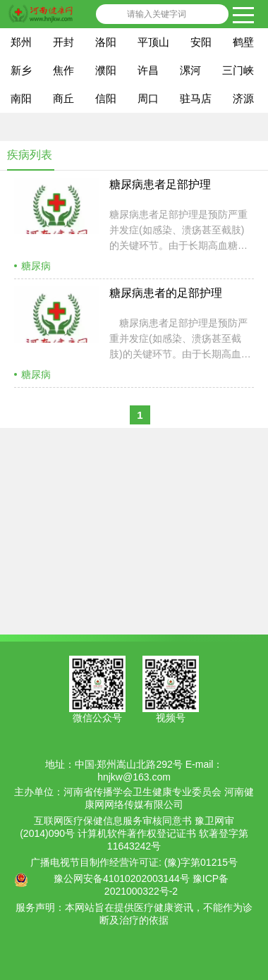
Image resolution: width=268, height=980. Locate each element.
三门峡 (238, 70)
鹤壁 (243, 42)
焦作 (63, 70)
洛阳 (106, 42)
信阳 (106, 98)
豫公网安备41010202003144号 (122, 878)
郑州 (21, 42)
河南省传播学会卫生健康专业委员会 (142, 792)
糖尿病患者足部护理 (160, 184)
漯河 (190, 70)
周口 (148, 98)
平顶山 (153, 42)
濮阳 (106, 70)
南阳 (21, 98)
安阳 (201, 42)
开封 (63, 42)
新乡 (21, 70)
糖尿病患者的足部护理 (166, 293)
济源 (243, 98)
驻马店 (196, 98)
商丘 (63, 98)
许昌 (148, 70)
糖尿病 (36, 266)
